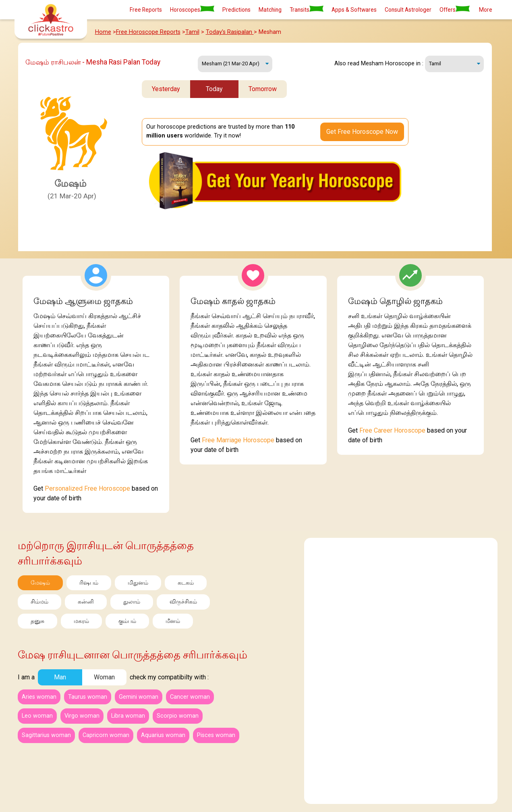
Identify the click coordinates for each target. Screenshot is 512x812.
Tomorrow (263, 89)
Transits (307, 9)
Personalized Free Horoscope (87, 488)
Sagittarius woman (46, 735)
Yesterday (166, 89)
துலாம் (132, 602)
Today (214, 89)
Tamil (192, 32)
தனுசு (37, 621)
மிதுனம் (138, 583)
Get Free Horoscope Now (362, 132)
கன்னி (86, 602)
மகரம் (81, 621)
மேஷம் (40, 583)
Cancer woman (190, 697)
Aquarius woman (163, 735)
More (486, 10)
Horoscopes (192, 9)
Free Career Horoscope (392, 430)
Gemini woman (139, 697)
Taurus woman (88, 697)
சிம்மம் (39, 602)
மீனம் (173, 621)
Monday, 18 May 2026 (235, 64)
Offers (455, 9)
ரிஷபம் (89, 583)
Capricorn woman (106, 735)
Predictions (236, 10)
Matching (270, 10)
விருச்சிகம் (183, 602)
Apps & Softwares (354, 10)
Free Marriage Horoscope (238, 440)
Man (60, 677)
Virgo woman (82, 716)
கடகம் (186, 583)
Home (103, 32)
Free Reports (146, 10)
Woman (104, 677)
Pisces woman (216, 735)
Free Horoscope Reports (148, 32)
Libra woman (128, 716)
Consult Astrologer (408, 10)
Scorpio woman (178, 716)
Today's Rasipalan (230, 32)
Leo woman (37, 716)
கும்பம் (127, 621)
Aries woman (39, 697)
